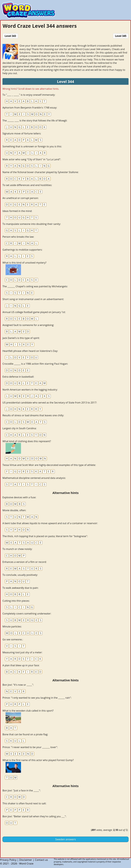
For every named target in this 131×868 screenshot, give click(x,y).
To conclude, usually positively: (20, 575)
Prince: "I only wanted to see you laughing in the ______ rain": (37, 698)
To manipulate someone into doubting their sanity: (32, 224)
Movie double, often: (14, 510)
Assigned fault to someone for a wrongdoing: (28, 325)
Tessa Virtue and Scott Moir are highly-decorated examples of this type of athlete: (49, 465)
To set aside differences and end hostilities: (27, 185)
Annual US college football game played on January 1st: (34, 312)
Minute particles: (12, 626)
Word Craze (26, 863)
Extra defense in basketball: (18, 377)
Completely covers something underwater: (27, 614)
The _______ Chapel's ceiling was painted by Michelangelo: (35, 286)
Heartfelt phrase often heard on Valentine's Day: (30, 351)
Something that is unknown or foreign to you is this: (32, 146)
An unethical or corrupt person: (21, 198)
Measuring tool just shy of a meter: (22, 652)
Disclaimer (26, 860)
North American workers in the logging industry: (30, 390)
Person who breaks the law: (18, 237)
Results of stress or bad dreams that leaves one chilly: (33, 415)
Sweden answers (66, 839)
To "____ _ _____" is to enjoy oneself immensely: (29, 95)
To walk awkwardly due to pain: (20, 588)
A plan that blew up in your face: (21, 665)
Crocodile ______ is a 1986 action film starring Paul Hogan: (35, 364)
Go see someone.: (13, 639)
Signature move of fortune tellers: (22, 133)
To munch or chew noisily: (17, 549)
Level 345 (121, 36)
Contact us (41, 860)
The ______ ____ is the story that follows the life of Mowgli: (35, 121)
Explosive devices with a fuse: (19, 497)
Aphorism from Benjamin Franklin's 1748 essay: (30, 108)
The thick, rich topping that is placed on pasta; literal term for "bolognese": (45, 536)
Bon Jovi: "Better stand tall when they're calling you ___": (34, 816)
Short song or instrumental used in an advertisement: (33, 299)
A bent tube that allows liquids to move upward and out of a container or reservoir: (50, 523)
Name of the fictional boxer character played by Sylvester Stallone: (41, 172)
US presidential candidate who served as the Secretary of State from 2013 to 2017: (50, 403)
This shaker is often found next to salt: (24, 803)
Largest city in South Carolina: (20, 428)
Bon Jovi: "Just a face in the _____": (22, 790)
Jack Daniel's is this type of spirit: (21, 338)
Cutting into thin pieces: (16, 601)
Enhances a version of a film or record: (25, 562)
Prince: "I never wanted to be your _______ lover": (30, 747)
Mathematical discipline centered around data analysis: (34, 478)
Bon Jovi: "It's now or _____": (18, 685)
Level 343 (10, 36)
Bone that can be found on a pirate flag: (25, 734)
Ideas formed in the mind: (17, 211)
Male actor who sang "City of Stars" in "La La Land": (32, 159)
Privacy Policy (8, 860)
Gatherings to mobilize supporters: (22, 250)
